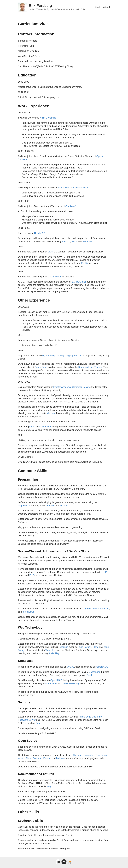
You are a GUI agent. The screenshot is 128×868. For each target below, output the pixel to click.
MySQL (70, 667)
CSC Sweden (55, 277)
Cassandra (94, 672)
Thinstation (101, 755)
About (107, 7)
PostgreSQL (102, 667)
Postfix (85, 263)
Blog (98, 7)
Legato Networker (92, 609)
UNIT (50, 252)
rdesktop (90, 755)
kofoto (21, 758)
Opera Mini (64, 188)
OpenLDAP (56, 680)
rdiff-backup (28, 612)
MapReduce (24, 506)
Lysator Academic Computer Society (72, 387)
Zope (106, 647)
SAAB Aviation (79, 282)
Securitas (87, 242)
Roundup (37, 758)
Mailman (51, 413)
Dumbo (64, 506)
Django (22, 650)
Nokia (74, 242)
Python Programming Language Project (62, 356)
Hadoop (51, 506)
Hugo (49, 786)
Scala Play (54, 653)
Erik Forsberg (40, 6)
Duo (38, 723)
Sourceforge (41, 367)
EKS (32, 575)
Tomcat (49, 650)
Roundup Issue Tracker (90, 367)
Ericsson (66, 242)
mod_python (85, 647)
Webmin (64, 647)
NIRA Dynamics (48, 118)
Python (47, 758)
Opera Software (81, 188)
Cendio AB (71, 206)
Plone (96, 647)
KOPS (105, 572)
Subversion (45, 427)
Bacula (105, 609)
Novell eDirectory (71, 683)
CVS (32, 427)
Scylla (90, 675)
